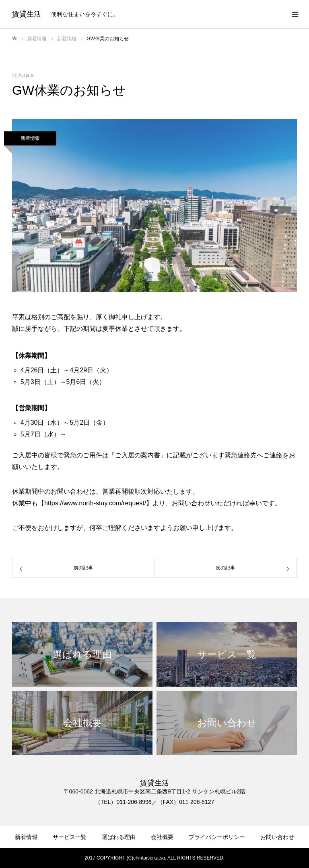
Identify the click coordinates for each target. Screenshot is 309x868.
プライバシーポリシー (217, 837)
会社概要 (162, 837)
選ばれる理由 (119, 837)
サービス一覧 (70, 837)
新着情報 (30, 138)
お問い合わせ (277, 837)
